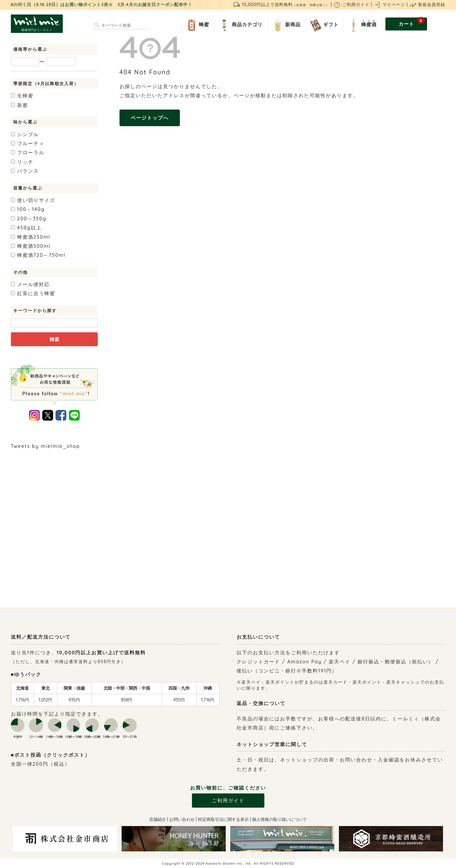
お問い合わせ (182, 819)
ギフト (323, 25)
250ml (31, 237)
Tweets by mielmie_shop (46, 446)
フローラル (28, 152)
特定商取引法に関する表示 (223, 819)
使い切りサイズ (33, 200)
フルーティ (28, 143)
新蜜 (19, 105)
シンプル (25, 134)
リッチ (22, 162)
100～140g (28, 209)
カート (412, 22)
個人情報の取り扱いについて (279, 819)
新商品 (285, 25)
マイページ (389, 5)
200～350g (29, 219)
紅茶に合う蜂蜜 (33, 293)
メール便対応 (30, 284)
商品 (240, 25)
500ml (31, 246)
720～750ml (38, 255)
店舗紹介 (158, 819)
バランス (25, 171)
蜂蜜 (196, 25)
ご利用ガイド (351, 5)
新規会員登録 (427, 5)
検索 (54, 339)
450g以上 (26, 228)
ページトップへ (150, 118)
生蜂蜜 (22, 96)
